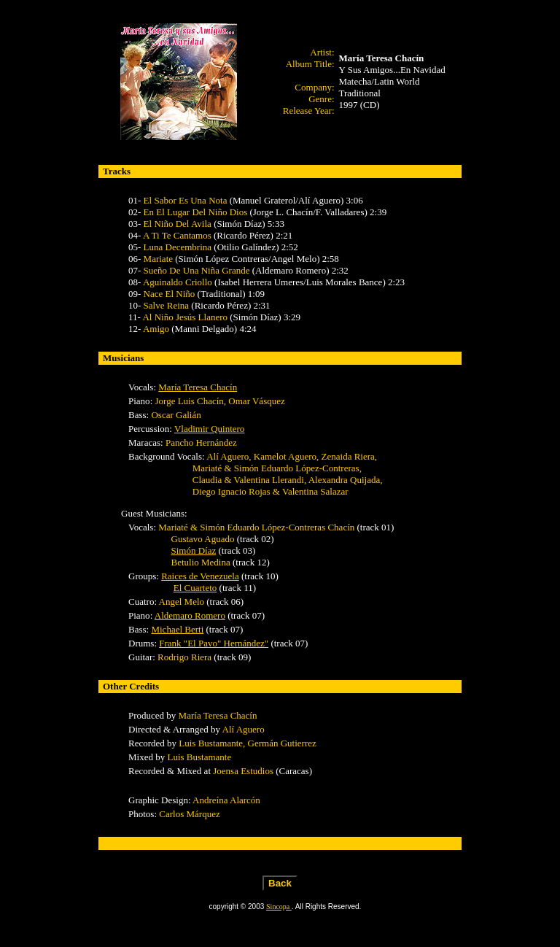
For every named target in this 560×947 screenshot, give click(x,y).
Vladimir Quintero (209, 429)
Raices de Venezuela (200, 576)
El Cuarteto (195, 588)
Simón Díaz (194, 550)
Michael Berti (177, 629)
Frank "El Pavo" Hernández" (214, 643)
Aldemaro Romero (190, 615)
